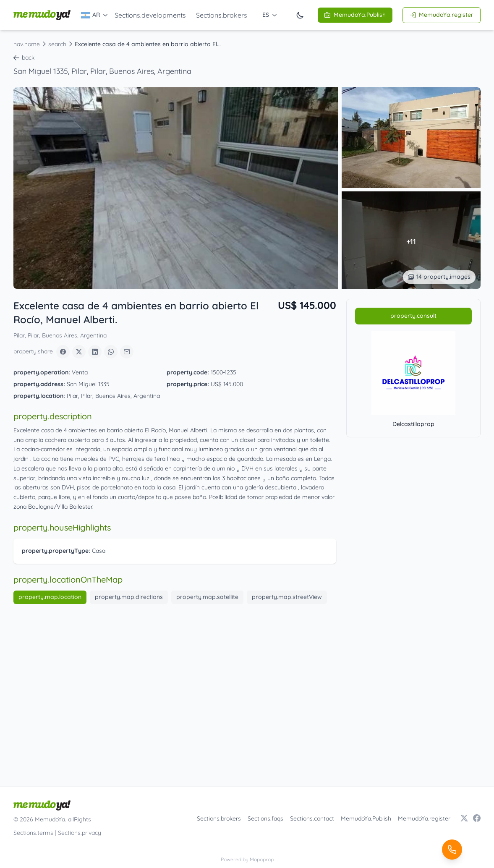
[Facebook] (63, 352)
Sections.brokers (222, 15)
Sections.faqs (265, 818)
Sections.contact (312, 818)
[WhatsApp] (111, 352)
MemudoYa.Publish (355, 15)
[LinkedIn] (95, 352)
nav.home (27, 44)
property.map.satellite (207, 597)
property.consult (413, 316)
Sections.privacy (80, 833)
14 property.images (439, 277)
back (24, 58)
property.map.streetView (287, 597)
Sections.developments (150, 15)
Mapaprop (262, 859)
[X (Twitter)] (79, 352)
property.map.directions (129, 597)
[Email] (127, 352)
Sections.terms (33, 833)
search (57, 44)
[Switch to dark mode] (300, 15)
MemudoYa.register (442, 15)
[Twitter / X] (464, 819)
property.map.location (50, 597)
